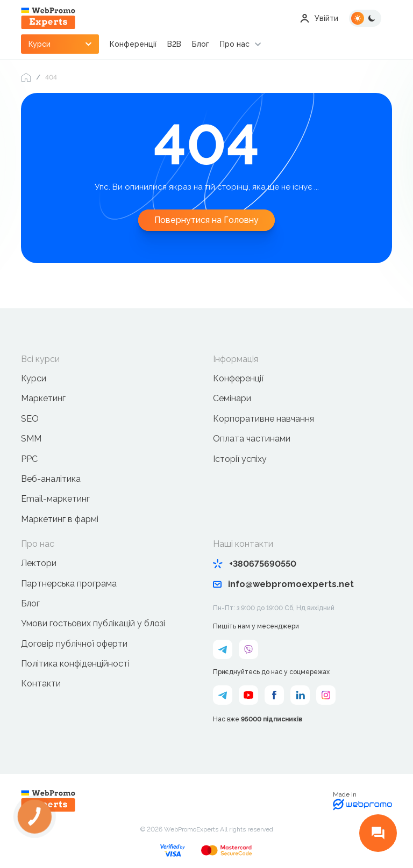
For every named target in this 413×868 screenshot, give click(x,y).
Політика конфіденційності (75, 664)
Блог (201, 44)
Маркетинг (43, 398)
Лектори (39, 563)
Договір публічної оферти (74, 644)
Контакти (41, 683)
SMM (31, 439)
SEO (30, 419)
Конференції (133, 44)
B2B (174, 44)
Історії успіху (240, 459)
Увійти (319, 18)
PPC (29, 459)
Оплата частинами (252, 439)
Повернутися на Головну (206, 220)
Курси (34, 378)
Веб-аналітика (51, 479)
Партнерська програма (69, 584)
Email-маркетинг (55, 499)
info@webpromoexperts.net (283, 584)
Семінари (232, 398)
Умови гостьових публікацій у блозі (93, 623)
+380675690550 (255, 564)
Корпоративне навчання (264, 419)
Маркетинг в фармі (60, 519)
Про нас (235, 44)
